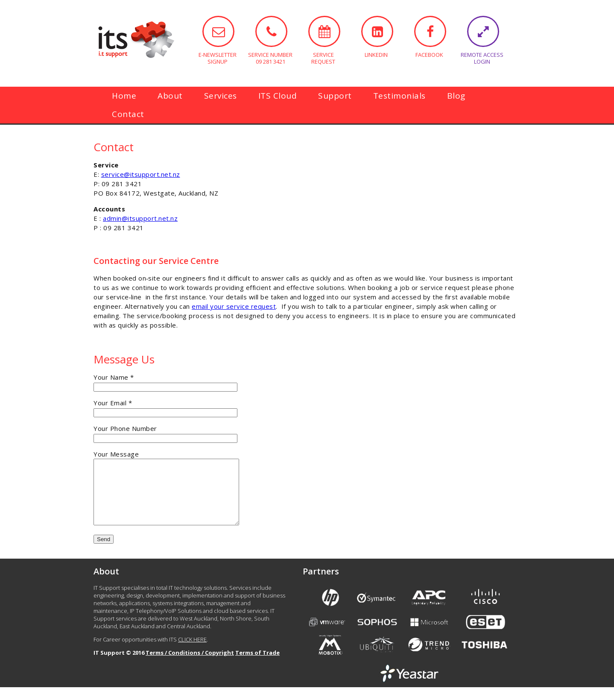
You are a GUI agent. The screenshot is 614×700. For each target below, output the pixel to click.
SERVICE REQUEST (324, 31)
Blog (456, 96)
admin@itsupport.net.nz (140, 218)
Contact (128, 114)
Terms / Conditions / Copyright (190, 665)
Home (124, 96)
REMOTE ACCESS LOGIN (483, 31)
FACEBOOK (430, 31)
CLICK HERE (192, 652)
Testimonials (399, 96)
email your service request (234, 306)
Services (221, 96)
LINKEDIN (377, 31)
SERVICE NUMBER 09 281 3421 (271, 31)
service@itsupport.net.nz (141, 174)
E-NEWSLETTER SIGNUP (218, 31)
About (170, 96)
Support (335, 96)
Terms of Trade (257, 665)
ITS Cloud (278, 96)
